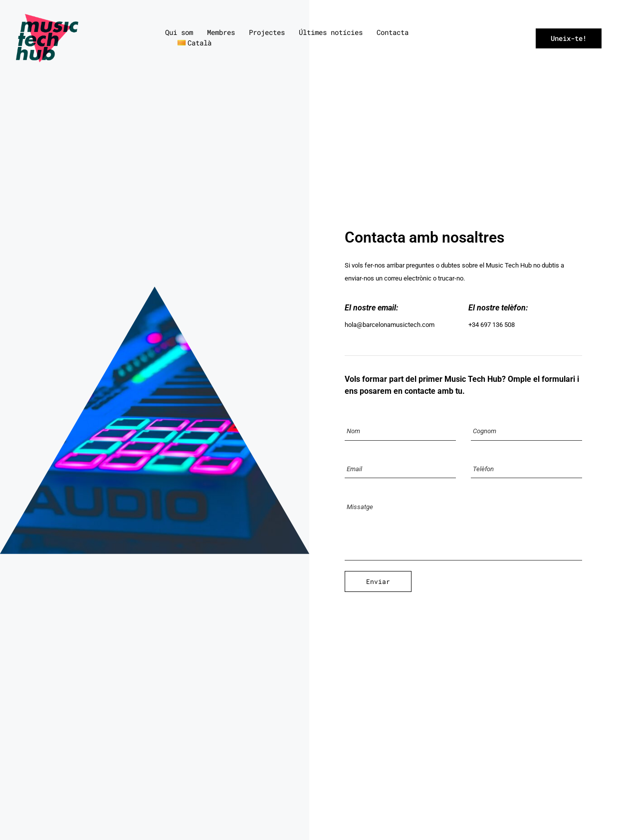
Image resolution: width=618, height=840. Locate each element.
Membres (221, 32)
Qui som (179, 32)
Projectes (267, 32)
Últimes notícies (331, 32)
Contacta (393, 32)
